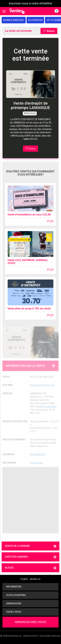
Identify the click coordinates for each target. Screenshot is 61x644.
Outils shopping (15, 595)
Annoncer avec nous (30, 622)
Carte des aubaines (30, 557)
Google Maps (50, 407)
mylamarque (37, 463)
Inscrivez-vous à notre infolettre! (30, 3)
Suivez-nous (13, 612)
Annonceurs (13, 603)
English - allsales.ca (30, 579)
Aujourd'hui (35, 20)
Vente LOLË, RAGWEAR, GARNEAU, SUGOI (28, 262)
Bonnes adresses (14, 20)
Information (13, 587)
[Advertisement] (30, 500)
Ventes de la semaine (30, 546)
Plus (50, 221)
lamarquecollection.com (42, 385)
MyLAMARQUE (38, 454)
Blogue (30, 568)
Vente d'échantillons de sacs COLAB (29, 215)
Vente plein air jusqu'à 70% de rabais (29, 309)
